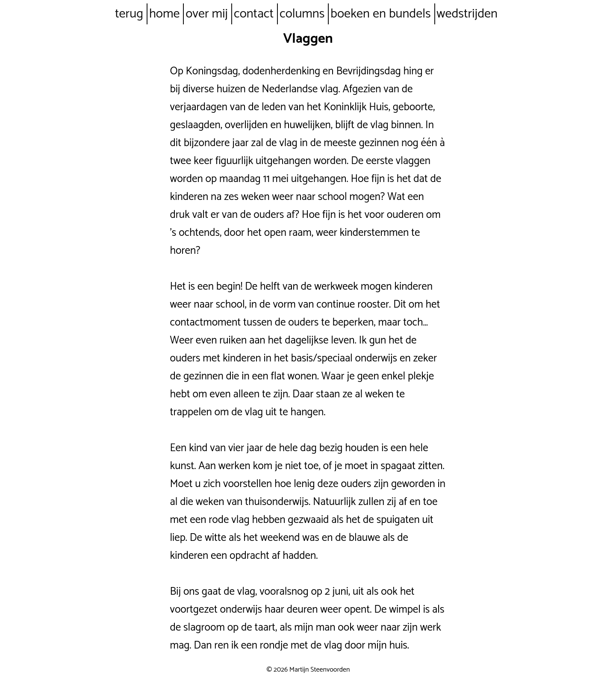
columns (302, 14)
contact (254, 14)
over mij (207, 14)
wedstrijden (467, 14)
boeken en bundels (380, 14)
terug (129, 14)
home (165, 14)
